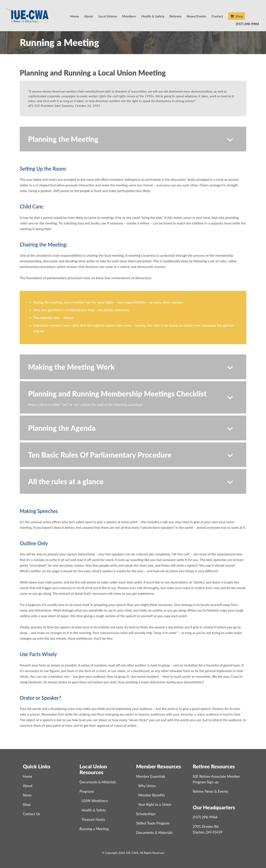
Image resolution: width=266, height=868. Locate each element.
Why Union (147, 786)
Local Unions (108, 16)
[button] (133, 139)
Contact (217, 16)
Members (129, 16)
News (27, 795)
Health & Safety (153, 16)
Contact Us (31, 814)
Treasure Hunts (93, 819)
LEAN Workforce (95, 801)
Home (75, 16)
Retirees (175, 16)
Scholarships (146, 814)
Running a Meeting (94, 829)
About (89, 16)
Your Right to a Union (155, 804)
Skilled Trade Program (153, 823)
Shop (237, 16)
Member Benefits (152, 795)
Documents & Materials (98, 782)
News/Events (196, 16)
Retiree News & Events (211, 791)
